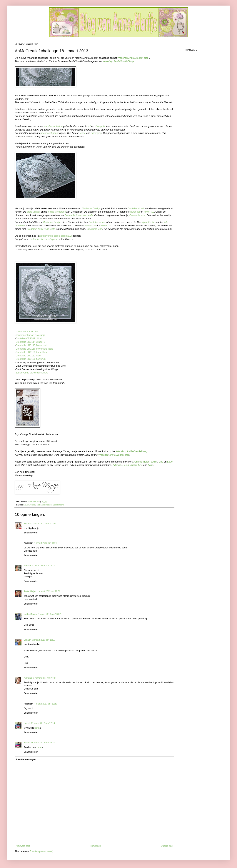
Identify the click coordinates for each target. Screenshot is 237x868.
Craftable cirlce (97, 222)
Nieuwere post (23, 846)
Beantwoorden (31, 533)
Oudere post (167, 846)
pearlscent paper (50, 133)
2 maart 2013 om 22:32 (45, 678)
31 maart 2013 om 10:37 (43, 743)
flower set (135, 212)
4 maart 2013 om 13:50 (46, 704)
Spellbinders (58, 505)
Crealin (27, 640)
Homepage (95, 846)
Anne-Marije (33, 501)
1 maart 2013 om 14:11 (44, 566)
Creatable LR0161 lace (28, 356)
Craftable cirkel (136, 208)
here (37, 728)
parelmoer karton (53, 126)
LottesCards (30, 614)
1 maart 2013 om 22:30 (49, 591)
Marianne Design (91, 208)
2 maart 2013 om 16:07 (44, 640)
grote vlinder (34, 212)
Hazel (27, 723)
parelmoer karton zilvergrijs (30, 335)
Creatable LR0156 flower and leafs (34, 349)
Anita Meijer (30, 591)
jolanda (28, 524)
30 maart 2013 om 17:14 (43, 723)
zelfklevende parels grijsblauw (56, 236)
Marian (27, 566)
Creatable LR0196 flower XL (31, 359)
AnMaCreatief (29, 505)
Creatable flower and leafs (79, 215)
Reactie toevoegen (26, 759)
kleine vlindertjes (57, 212)
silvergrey (96, 133)
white (83, 133)
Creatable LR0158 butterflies (31, 352)
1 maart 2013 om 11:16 (44, 524)
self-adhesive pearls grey (44, 239)
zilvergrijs (100, 126)
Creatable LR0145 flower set (31, 345)
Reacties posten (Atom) (42, 851)
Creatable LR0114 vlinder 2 (30, 342)
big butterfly (148, 222)
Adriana (28, 678)
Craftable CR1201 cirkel (29, 338)
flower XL (149, 212)
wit (89, 126)
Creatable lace (137, 215)
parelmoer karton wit (27, 332)
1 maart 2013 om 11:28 (46, 543)
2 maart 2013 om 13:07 (49, 614)
